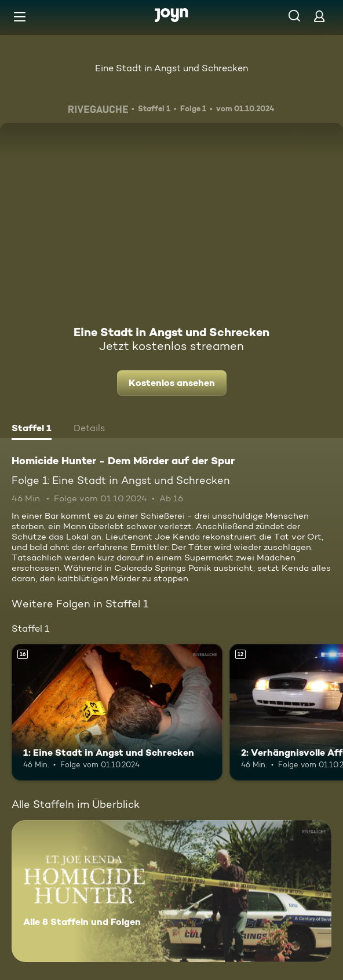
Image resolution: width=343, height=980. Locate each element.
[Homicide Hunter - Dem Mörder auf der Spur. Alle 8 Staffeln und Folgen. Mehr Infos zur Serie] (171, 891)
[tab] (32, 429)
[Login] (319, 16)
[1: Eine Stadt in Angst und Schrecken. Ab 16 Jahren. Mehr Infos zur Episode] (117, 713)
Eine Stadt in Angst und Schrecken (171, 68)
